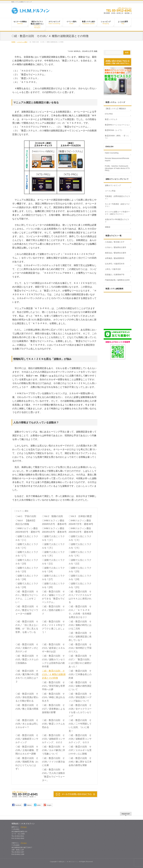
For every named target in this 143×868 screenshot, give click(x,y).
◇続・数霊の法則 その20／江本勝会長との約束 (80, 674)
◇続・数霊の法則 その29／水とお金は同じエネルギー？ (27, 724)
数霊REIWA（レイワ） (114, 130)
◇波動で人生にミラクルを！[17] (53, 577)
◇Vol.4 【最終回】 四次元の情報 (27, 522)
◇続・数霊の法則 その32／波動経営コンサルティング (27, 739)
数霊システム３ (111, 119)
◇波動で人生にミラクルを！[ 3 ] (80, 538)
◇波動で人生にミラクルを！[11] (53, 562)
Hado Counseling (112, 153)
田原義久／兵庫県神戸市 (115, 275)
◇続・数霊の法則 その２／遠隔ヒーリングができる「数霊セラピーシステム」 (53, 597)
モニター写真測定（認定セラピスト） (117, 205)
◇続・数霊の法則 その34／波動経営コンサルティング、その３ (80, 739)
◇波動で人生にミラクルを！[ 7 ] (27, 554)
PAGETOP (126, 814)
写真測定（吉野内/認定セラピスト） (118, 197)
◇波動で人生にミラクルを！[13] (27, 570)
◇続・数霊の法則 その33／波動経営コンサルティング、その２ (53, 739)
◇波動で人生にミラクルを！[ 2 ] (53, 538)
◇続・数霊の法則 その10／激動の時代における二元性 (80, 625)
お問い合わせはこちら (125, 8)
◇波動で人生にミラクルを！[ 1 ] (27, 538)
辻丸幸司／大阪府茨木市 (115, 264)
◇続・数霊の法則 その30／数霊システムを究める (53, 724)
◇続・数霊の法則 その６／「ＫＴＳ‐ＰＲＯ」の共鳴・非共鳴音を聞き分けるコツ (80, 612)
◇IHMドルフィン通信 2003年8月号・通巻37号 (28, 530)
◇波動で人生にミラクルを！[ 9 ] (80, 554)
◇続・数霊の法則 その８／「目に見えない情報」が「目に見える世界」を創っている (27, 627)
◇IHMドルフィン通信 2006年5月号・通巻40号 (55, 522)
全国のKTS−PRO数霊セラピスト (117, 221)
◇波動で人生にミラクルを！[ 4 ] (27, 546)
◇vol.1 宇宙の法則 (26, 516)
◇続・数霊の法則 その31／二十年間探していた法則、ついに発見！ (80, 726)
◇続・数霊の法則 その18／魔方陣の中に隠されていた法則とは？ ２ (27, 676)
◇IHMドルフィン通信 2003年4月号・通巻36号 (55, 530)
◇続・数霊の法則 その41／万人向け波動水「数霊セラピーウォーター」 (53, 775)
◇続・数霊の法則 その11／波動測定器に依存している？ (80, 636)
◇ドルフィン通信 (21, 511)
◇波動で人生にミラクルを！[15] (80, 570)
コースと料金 (110, 191)
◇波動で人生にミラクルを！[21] (80, 585)
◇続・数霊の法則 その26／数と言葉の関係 (27, 707)
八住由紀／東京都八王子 (115, 242)
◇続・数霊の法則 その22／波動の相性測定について (80, 686)
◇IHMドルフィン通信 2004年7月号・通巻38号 (81, 522)
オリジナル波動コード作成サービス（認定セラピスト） (117, 213)
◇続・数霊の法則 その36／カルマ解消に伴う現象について (53, 750)
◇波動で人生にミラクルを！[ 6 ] (80, 546)
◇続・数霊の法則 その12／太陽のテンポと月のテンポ (27, 648)
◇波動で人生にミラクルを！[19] (27, 585)
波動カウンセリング (113, 185)
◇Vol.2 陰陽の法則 (52, 516)
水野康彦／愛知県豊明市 (115, 258)
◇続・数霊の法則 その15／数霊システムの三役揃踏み (27, 659)
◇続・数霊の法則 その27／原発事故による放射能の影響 (53, 709)
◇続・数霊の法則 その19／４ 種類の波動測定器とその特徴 (54, 674)
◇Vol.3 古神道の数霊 (80, 516)
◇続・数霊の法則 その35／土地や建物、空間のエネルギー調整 (27, 750)
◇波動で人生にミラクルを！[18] (80, 577)
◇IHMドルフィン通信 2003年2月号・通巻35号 (81, 530)
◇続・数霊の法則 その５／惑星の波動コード (53, 610)
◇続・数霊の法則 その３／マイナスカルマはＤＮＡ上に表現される (80, 597)
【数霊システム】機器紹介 (116, 109)
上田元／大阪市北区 (113, 269)
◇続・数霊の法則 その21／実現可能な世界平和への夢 (53, 686)
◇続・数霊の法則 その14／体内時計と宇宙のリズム (80, 648)
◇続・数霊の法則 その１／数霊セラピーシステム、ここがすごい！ (27, 597)
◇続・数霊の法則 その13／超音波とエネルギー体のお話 (53, 648)
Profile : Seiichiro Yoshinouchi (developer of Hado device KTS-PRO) (118, 168)
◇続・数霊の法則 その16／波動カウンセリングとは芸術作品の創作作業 (53, 661)
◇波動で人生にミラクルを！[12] (80, 562)
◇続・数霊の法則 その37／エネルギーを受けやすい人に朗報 (80, 750)
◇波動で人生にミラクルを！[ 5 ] (53, 546)
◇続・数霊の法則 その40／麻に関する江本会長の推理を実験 (80, 762)
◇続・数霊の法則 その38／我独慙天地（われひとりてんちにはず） (27, 763)
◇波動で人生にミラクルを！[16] (27, 577)
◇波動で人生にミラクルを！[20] (53, 585)
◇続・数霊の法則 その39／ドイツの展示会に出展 (53, 762)
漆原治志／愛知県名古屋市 (116, 253)
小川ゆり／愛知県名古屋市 (116, 247)
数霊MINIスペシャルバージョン (117, 125)
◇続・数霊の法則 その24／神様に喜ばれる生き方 (53, 697)
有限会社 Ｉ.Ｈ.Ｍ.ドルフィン (69, 862)
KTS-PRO (109, 114)
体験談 (108, 227)
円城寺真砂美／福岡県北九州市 (117, 280)
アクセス (24, 827)
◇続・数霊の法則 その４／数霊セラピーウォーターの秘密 (27, 610)
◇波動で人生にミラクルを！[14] (53, 570)
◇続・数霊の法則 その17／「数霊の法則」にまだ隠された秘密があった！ (80, 661)
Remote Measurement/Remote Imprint (117, 159)
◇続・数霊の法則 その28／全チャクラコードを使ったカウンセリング (80, 710)
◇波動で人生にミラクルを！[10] (27, 562)
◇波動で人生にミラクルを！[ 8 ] (53, 554)
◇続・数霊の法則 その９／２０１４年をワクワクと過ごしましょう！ (53, 627)
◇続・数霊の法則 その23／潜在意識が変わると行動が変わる (27, 697)
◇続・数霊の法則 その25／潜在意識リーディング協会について (80, 697)
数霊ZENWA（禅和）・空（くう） (117, 137)
